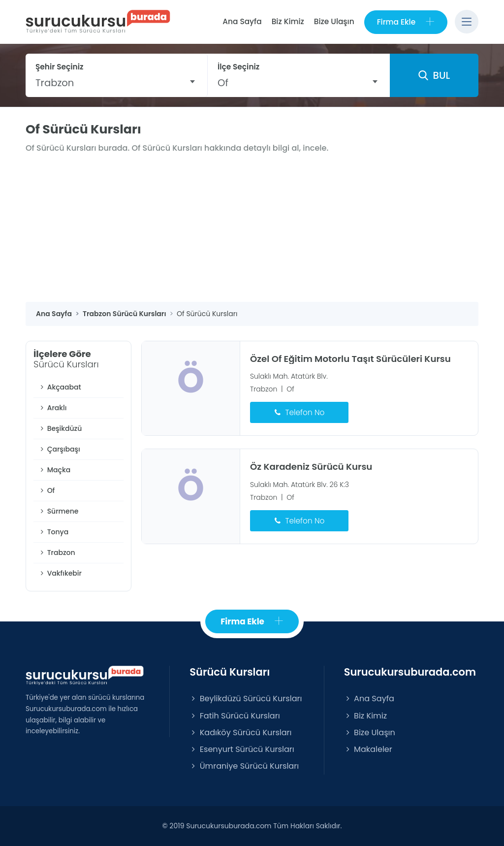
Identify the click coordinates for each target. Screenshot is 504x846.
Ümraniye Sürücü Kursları (244, 766)
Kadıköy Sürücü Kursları (240, 732)
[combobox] (116, 83)
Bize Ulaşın (334, 21)
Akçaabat (60, 387)
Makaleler (368, 749)
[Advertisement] (252, 228)
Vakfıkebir (60, 573)
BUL (434, 75)
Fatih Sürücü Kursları (235, 716)
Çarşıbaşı (59, 449)
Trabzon (57, 553)
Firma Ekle (406, 22)
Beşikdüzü (60, 428)
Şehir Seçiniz (60, 67)
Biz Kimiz (288, 21)
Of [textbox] (223, 83)
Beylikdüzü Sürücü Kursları (246, 699)
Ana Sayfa (242, 21)
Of (47, 490)
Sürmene (58, 511)
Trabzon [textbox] (55, 83)
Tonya (53, 532)
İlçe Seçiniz (238, 67)
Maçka (54, 470)
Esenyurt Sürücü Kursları (242, 749)
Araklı (52, 408)
